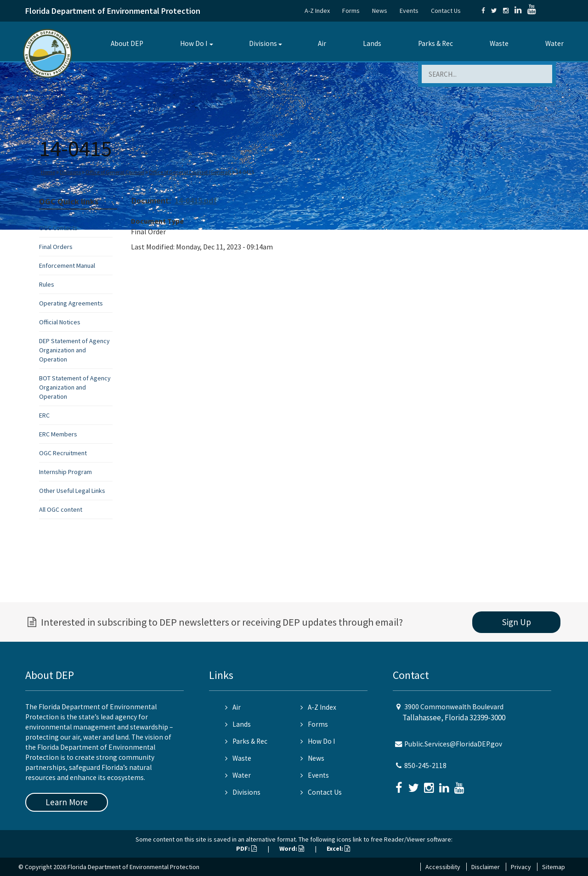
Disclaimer (486, 867)
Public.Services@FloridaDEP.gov (453, 744)
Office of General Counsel (115, 172)
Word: (292, 848)
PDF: (246, 848)
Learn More (67, 802)
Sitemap (554, 867)
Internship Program (65, 472)
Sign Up (517, 622)
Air (322, 43)
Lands (372, 43)
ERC (44, 415)
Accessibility (443, 867)
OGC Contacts (58, 228)
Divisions (263, 43)
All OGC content (61, 509)
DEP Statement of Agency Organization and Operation (74, 350)
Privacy (521, 867)
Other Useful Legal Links (72, 491)
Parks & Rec (435, 43)
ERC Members (58, 434)
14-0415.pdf (196, 201)
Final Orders (56, 247)
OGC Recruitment (63, 453)
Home (48, 172)
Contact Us (446, 11)
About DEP (127, 43)
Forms (351, 11)
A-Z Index (317, 11)
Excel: (338, 848)
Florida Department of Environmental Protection (113, 11)
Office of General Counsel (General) (190, 172)
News (380, 11)
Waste (499, 43)
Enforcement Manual (67, 266)
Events (409, 11)
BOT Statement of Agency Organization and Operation (75, 387)
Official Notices (60, 322)
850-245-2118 (425, 766)
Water (554, 43)
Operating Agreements (71, 303)
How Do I (194, 43)
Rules (47, 284)
